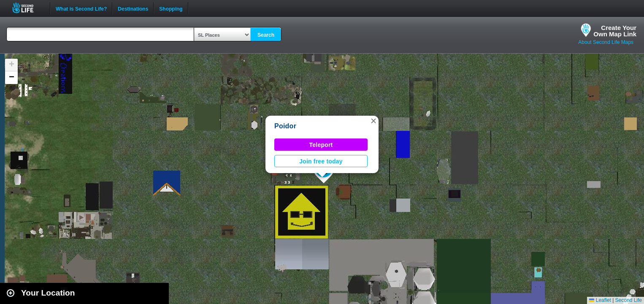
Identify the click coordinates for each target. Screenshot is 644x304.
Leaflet (600, 300)
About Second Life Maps (606, 42)
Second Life (28, 8)
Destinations (133, 8)
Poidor (285, 126)
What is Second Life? (81, 8)
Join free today (321, 161)
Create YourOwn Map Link (615, 31)
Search (266, 35)
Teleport (321, 145)
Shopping (171, 8)
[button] (373, 121)
